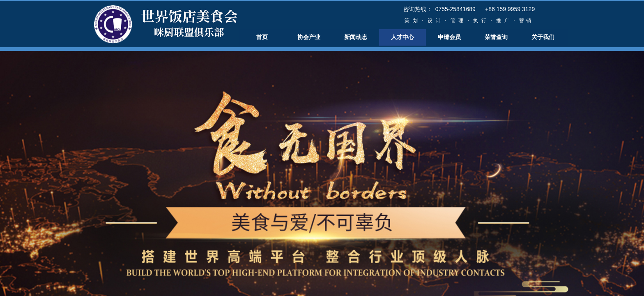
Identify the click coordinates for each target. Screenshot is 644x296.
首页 (262, 37)
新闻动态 (356, 37)
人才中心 (402, 37)
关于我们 (543, 37)
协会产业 (309, 37)
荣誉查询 (496, 37)
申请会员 (449, 37)
